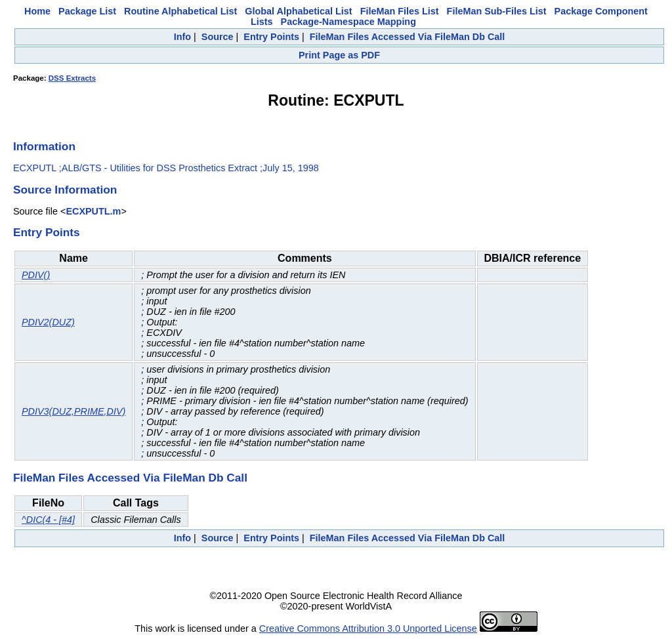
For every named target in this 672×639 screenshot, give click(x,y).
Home (37, 11)
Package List (87, 11)
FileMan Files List (400, 11)
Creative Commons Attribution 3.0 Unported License (368, 629)
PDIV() (36, 275)
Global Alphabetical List (298, 11)
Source (218, 37)
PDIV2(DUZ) (48, 322)
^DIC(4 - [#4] (48, 520)
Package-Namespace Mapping (348, 22)
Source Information (65, 190)
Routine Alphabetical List (180, 11)
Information (44, 146)
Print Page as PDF (339, 55)
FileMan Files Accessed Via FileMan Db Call (408, 37)
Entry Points (271, 37)
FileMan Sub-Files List (497, 11)
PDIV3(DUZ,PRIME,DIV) (73, 411)
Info (182, 37)
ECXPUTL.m (93, 211)
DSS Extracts (72, 78)
